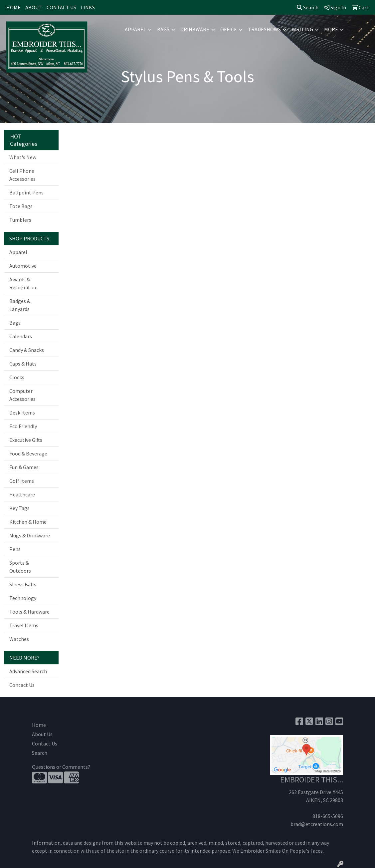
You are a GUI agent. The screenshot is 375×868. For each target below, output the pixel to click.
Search (308, 7)
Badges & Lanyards (20, 305)
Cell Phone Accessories (22, 175)
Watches (19, 639)
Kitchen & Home (28, 522)
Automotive (23, 266)
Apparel (135, 29)
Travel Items (24, 625)
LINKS (88, 7)
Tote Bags (21, 206)
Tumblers (20, 220)
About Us (42, 734)
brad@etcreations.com (317, 824)
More (331, 29)
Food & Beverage (28, 453)
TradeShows (264, 29)
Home (39, 725)
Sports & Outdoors (20, 567)
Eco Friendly (23, 426)
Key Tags (19, 508)
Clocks (17, 377)
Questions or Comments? (61, 767)
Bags (163, 29)
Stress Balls (23, 584)
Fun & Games (24, 467)
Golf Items (22, 481)
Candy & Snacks (27, 350)
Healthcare (22, 494)
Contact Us (22, 685)
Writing (302, 29)
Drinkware (195, 29)
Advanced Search (28, 671)
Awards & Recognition (23, 283)
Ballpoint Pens (26, 192)
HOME (13, 7)
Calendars (21, 336)
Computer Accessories (22, 395)
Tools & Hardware (29, 612)
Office (229, 29)
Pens (15, 549)
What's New (23, 157)
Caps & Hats (23, 364)
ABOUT (34, 7)
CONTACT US (61, 7)
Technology (23, 598)
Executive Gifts (26, 440)
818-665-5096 (328, 816)
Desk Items (22, 413)
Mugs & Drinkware (30, 535)
